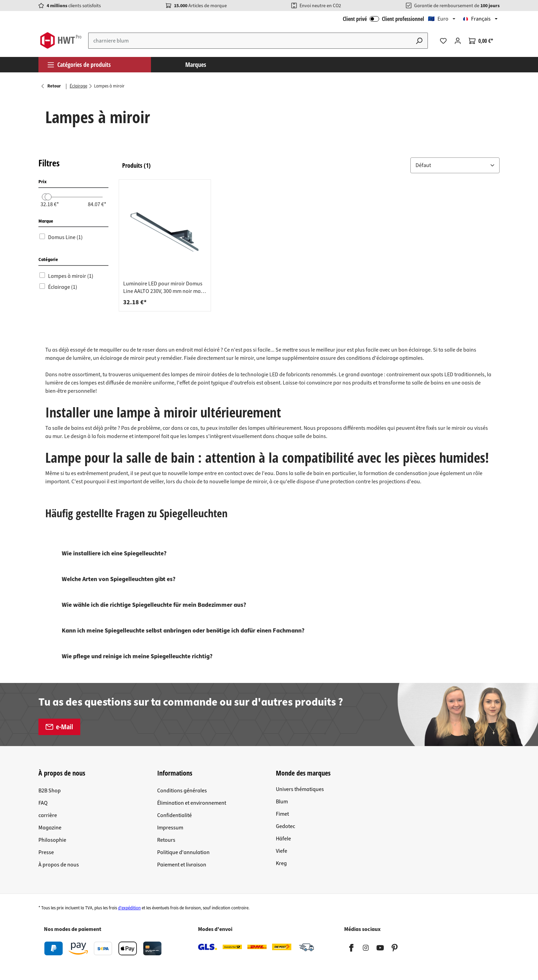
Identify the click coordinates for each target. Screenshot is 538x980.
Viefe (282, 851)
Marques (196, 64)
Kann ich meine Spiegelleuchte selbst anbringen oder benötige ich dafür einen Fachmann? (183, 631)
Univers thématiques (300, 789)
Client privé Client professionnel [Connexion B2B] (383, 19)
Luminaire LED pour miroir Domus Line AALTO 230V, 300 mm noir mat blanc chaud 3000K (163, 287)
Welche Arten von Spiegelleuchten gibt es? (119, 579)
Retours (166, 840)
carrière (48, 815)
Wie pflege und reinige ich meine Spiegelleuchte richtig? (137, 656)
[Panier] (481, 41)
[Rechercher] (419, 41)
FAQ (43, 803)
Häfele (283, 839)
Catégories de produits (79, 64)
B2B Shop (50, 791)
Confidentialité (174, 815)
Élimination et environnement (192, 803)
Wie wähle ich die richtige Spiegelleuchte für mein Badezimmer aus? (154, 605)
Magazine (50, 828)
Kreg (281, 863)
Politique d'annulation (183, 852)
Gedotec (285, 826)
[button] (455, 165)
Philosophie (52, 840)
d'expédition (129, 908)
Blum (282, 802)
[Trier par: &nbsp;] (455, 166)
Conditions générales (182, 791)
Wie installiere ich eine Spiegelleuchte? (114, 553)
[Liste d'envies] (443, 41)
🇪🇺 (438, 19)
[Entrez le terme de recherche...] (250, 41)
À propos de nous (59, 865)
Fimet (282, 814)
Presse (46, 852)
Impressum (170, 828)
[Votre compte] (458, 41)
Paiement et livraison (182, 865)
